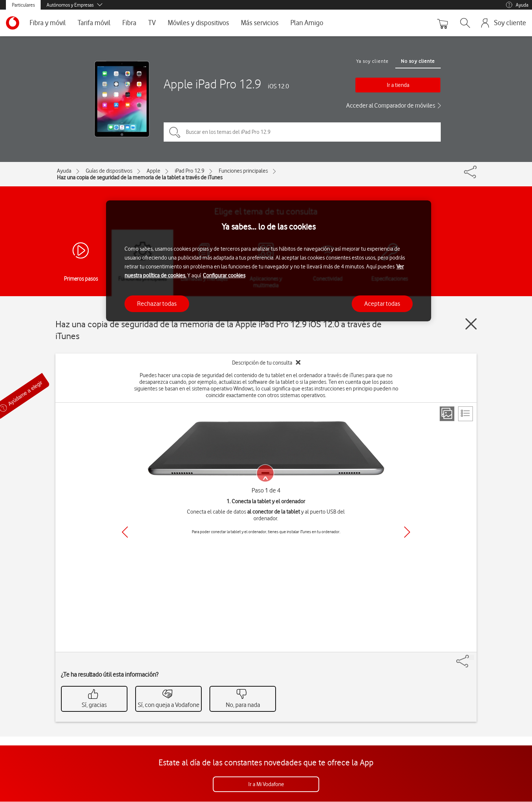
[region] (269, 261)
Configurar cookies (224, 275)
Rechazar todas (157, 304)
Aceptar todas (382, 304)
